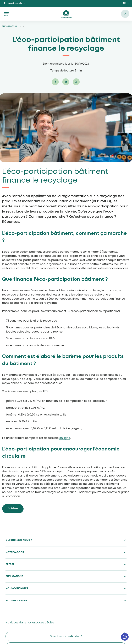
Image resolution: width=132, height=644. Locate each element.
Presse (10, 564)
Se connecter (125, 14)
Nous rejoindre (16, 601)
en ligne (65, 438)
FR (124, 3)
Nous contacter (17, 588)
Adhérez (13, 509)
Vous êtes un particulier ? (66, 636)
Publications (14, 576)
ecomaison (66, 14)
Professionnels (13, 3)
